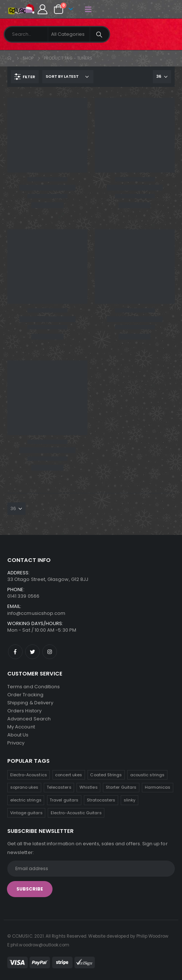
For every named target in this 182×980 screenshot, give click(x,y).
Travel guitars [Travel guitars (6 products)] (64, 800)
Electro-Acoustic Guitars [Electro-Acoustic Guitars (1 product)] (76, 813)
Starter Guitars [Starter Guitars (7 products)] (121, 787)
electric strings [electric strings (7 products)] (26, 800)
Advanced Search (29, 719)
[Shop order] (68, 77)
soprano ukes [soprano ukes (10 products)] (24, 787)
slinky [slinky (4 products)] (129, 800)
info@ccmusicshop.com (36, 613)
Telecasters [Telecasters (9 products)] (59, 787)
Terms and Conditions (34, 687)
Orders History (24, 711)
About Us (18, 735)
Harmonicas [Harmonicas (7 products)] (158, 787)
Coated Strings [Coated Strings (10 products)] (106, 775)
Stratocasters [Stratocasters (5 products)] (101, 800)
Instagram (50, 652)
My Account (21, 727)
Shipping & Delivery (30, 703)
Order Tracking (25, 695)
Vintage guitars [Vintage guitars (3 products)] (26, 813)
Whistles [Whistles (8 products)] (89, 787)
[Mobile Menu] (88, 9)
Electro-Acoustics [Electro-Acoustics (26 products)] (29, 775)
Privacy (16, 743)
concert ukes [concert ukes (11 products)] (69, 775)
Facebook (15, 652)
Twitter (32, 652)
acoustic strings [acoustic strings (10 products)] (147, 775)
